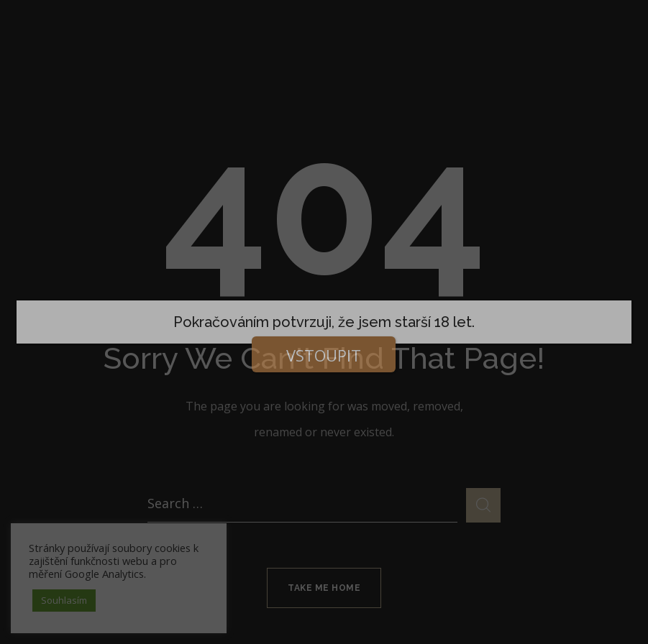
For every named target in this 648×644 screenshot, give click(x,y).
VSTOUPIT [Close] (324, 355)
